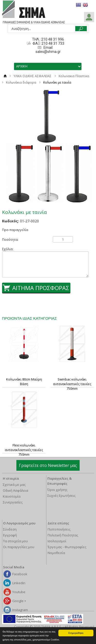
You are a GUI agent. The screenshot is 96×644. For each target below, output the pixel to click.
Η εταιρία (11, 478)
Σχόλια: (8, 249)
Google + (19, 601)
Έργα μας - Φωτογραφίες (67, 547)
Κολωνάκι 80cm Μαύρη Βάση (24, 382)
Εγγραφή (10, 535)
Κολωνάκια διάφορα (21, 82)
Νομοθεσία (56, 553)
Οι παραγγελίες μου (19, 547)
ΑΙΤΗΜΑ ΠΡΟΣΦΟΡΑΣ (41, 288)
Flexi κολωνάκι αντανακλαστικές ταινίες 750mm (24, 450)
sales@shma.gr (48, 52)
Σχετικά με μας (14, 485)
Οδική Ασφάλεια (15, 490)
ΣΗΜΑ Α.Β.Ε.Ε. (33, 12)
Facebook (20, 574)
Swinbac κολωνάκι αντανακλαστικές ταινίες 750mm (72, 384)
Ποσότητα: (10, 239)
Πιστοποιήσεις (59, 529)
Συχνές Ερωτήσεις (61, 496)
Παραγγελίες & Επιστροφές (60, 481)
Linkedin (19, 583)
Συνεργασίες (13, 502)
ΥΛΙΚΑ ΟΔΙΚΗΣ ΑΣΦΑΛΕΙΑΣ (33, 76)
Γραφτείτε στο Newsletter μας (48, 465)
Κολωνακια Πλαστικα (74, 76)
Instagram (20, 610)
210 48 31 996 (53, 39)
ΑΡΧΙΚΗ (5, 76)
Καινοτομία (12, 496)
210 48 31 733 (52, 43)
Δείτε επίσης (58, 523)
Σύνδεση (10, 529)
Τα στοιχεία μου (15, 541)
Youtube (19, 592)
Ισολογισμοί (57, 541)
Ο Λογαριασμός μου (19, 523)
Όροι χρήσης (57, 490)
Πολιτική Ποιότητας (63, 535)
